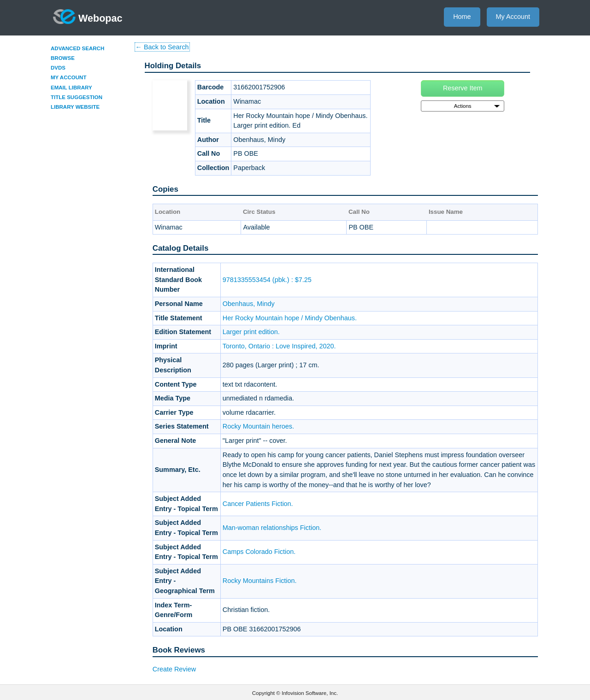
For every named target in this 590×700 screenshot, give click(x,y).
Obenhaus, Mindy (249, 304)
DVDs (58, 68)
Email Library (71, 88)
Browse (63, 58)
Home (462, 17)
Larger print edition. (251, 332)
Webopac (88, 17)
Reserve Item (463, 88)
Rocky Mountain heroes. (258, 426)
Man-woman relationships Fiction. (272, 528)
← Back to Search (162, 47)
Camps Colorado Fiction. (259, 552)
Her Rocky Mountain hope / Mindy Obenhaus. (290, 318)
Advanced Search (77, 48)
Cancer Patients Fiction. (258, 504)
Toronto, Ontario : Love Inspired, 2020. (279, 346)
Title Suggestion (77, 97)
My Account (513, 17)
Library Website (75, 107)
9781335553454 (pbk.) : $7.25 (267, 280)
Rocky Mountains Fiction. (260, 581)
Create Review (174, 669)
